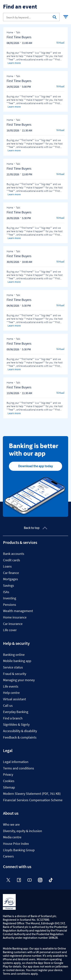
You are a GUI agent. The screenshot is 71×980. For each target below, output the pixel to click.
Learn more (14, 63)
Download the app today (35, 466)
